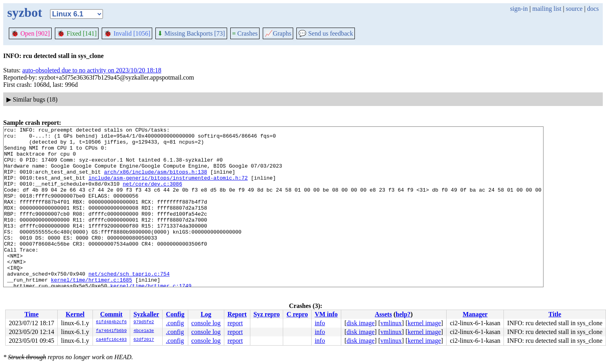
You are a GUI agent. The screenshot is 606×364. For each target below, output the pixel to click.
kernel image (424, 323)
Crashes (245, 33)
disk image (360, 323)
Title (555, 314)
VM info (326, 314)
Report (237, 314)
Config (175, 314)
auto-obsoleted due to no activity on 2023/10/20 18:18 (92, 70)
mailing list (547, 9)
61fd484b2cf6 (112, 322)
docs (593, 9)
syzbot (25, 12)
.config (175, 323)
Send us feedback (326, 33)
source (574, 9)
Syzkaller (146, 314)
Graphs (278, 33)
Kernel (75, 314)
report (235, 323)
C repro (297, 314)
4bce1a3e (144, 331)
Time (31, 314)
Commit (111, 314)
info (320, 323)
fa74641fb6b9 (112, 331)
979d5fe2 (144, 322)
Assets (384, 314)
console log (206, 323)
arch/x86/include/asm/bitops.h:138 (156, 181)
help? (403, 314)
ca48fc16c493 (112, 340)
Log (206, 314)
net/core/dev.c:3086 (152, 196)
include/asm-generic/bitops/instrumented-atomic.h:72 (168, 188)
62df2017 (144, 340)
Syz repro (267, 314)
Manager (475, 314)
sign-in (519, 9)
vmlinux (391, 323)
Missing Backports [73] (191, 33)
